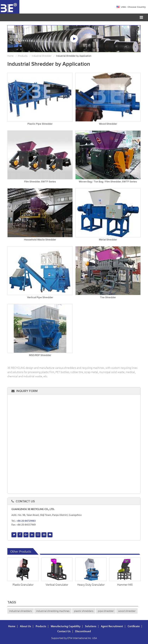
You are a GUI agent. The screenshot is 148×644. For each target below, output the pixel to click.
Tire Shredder (108, 298)
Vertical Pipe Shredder (40, 298)
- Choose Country (133, 7)
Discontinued (83, 631)
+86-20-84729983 (26, 521)
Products (23, 56)
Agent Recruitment (112, 626)
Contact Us (25, 501)
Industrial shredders (21, 611)
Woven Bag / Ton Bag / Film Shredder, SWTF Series (108, 182)
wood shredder (127, 611)
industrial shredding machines (53, 611)
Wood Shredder (108, 124)
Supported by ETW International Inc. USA (74, 638)
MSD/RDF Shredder (40, 355)
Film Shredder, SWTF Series (40, 182)
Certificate (134, 626)
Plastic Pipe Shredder (40, 124)
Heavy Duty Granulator (91, 585)
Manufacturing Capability (66, 626)
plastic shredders (84, 611)
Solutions (91, 626)
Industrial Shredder (42, 56)
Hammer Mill (125, 585)
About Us (25, 626)
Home (10, 56)
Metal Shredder (108, 240)
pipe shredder (106, 611)
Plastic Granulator (23, 585)
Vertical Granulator (57, 585)
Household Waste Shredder (40, 240)
